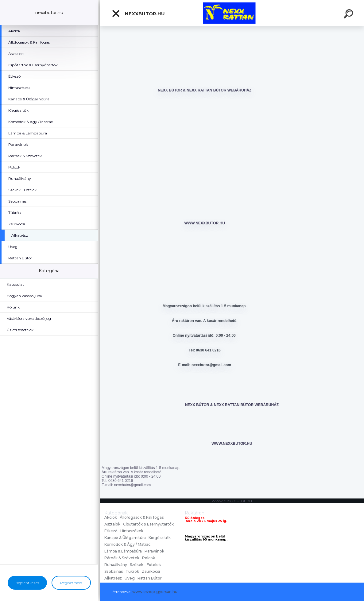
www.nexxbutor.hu (205, 223)
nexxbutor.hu (138, 14)
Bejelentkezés (27, 583)
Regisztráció (71, 583)
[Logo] (232, 13)
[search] (349, 15)
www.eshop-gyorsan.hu (155, 592)
